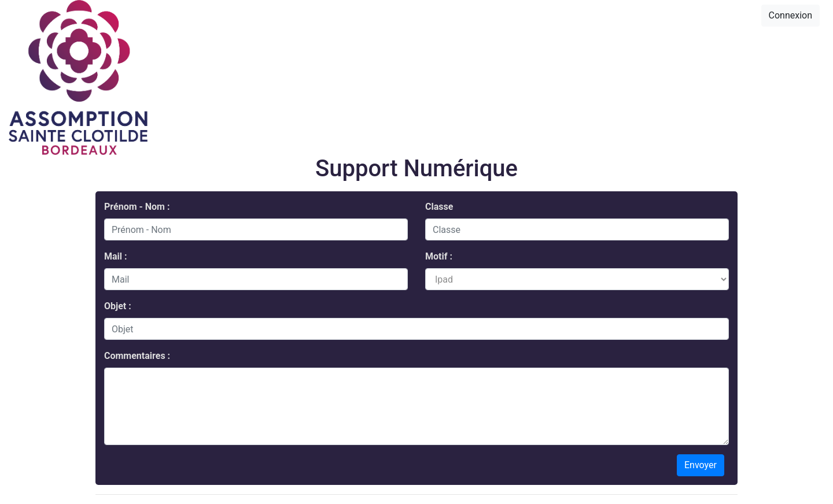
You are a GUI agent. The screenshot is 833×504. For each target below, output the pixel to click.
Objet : (118, 306)
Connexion (790, 15)
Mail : (116, 256)
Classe (439, 207)
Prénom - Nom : (137, 207)
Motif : (439, 256)
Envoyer (701, 465)
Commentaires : (137, 356)
